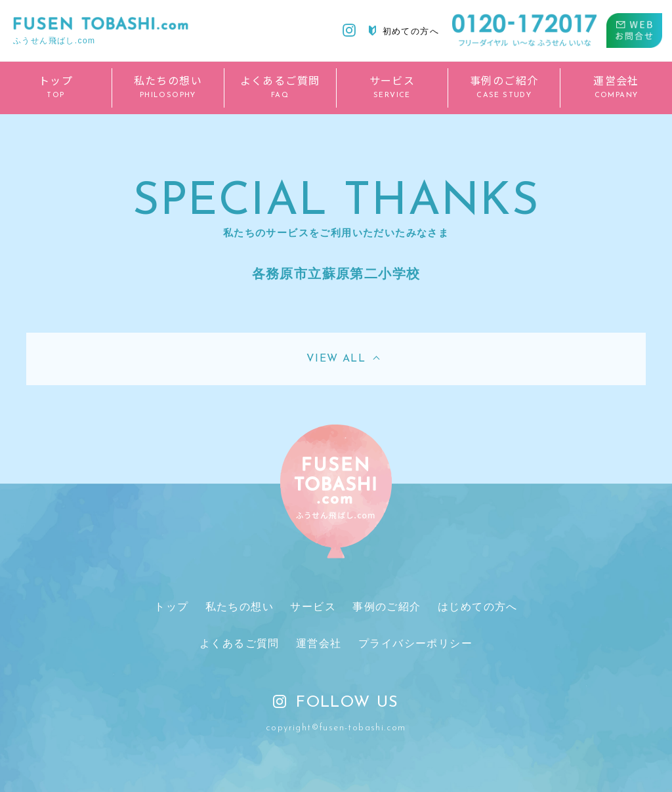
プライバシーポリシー (415, 643)
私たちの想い (240, 607)
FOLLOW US (336, 703)
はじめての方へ (478, 607)
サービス (313, 607)
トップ (171, 607)
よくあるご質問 (240, 643)
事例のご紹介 (387, 607)
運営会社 (319, 643)
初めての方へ (404, 31)
